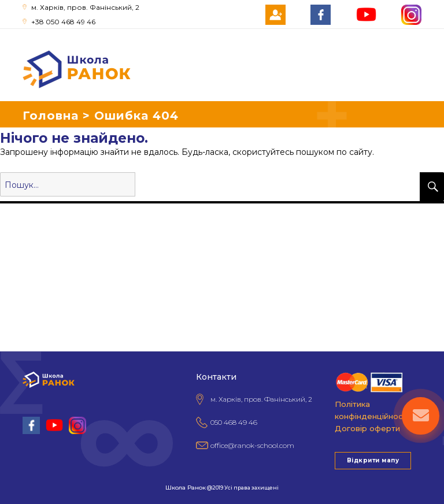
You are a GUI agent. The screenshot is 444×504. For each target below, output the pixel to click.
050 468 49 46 (234, 422)
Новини (17, 288)
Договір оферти (367, 428)
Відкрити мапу (373, 460)
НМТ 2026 (22, 272)
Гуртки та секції (35, 239)
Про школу (24, 223)
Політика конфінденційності (372, 410)
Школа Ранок (186, 488)
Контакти (20, 304)
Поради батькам (36, 255)
